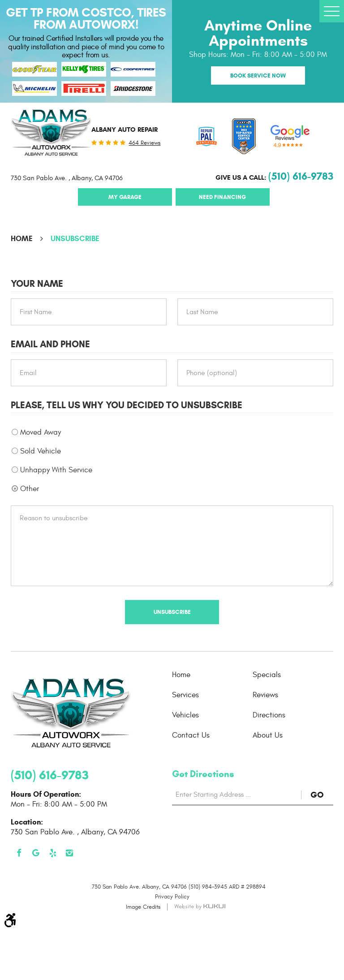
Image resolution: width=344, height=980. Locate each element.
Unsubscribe (75, 239)
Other (30, 489)
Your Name (37, 284)
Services (185, 695)
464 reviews (144, 143)
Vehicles (185, 715)
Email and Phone (50, 344)
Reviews (265, 695)
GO (322, 795)
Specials (267, 675)
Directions (269, 715)
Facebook (19, 853)
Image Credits (143, 907)
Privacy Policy (172, 897)
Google (36, 853)
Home (22, 239)
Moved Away (41, 432)
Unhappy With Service (56, 470)
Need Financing (222, 197)
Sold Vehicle (41, 451)
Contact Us (191, 735)
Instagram (70, 853)
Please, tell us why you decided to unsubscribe (127, 405)
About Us (268, 735)
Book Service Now (258, 76)
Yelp (53, 853)
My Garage (125, 197)
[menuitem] (212, 675)
